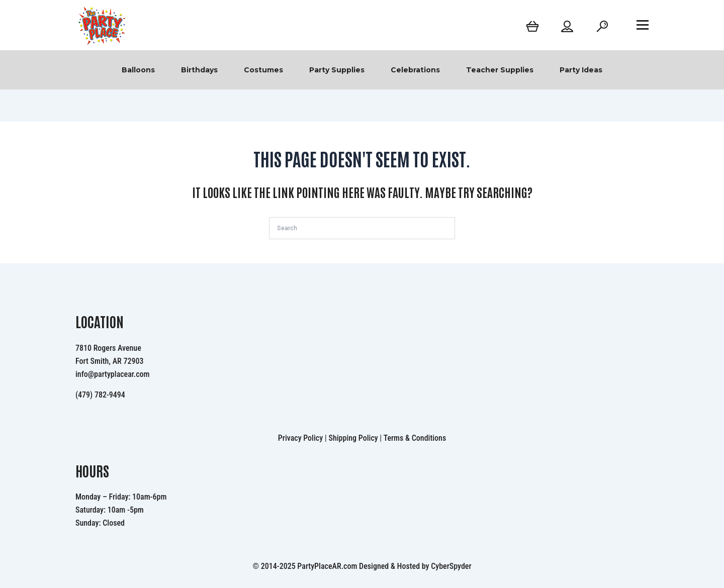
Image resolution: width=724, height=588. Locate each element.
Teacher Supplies (500, 70)
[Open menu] (643, 25)
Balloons (138, 70)
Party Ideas (581, 70)
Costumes (263, 70)
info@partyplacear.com (113, 374)
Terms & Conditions (415, 438)
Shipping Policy (353, 438)
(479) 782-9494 (100, 395)
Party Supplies (337, 70)
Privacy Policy (300, 438)
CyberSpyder (451, 566)
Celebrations (415, 70)
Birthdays (199, 70)
